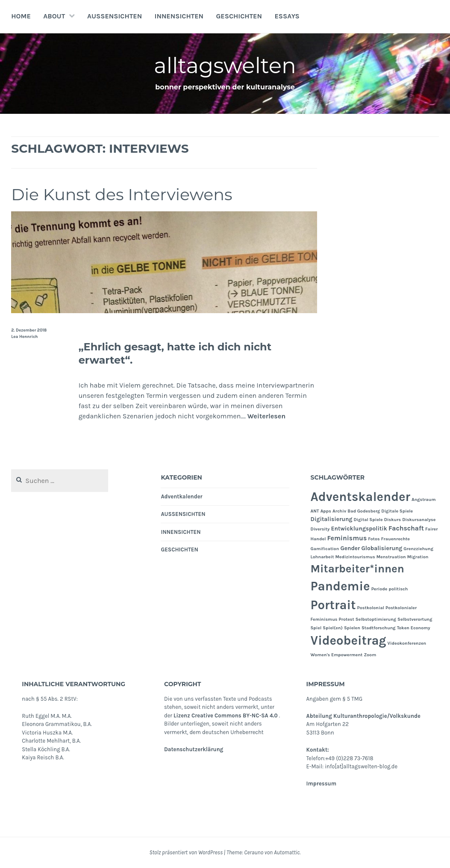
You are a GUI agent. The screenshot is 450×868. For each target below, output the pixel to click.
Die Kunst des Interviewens (122, 194)
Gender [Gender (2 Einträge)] (350, 548)
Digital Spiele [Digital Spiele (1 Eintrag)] (368, 520)
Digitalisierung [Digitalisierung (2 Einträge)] (332, 519)
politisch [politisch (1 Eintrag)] (399, 589)
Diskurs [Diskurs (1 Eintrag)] (393, 520)
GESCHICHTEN (239, 16)
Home (21, 16)
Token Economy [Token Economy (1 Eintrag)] (414, 628)
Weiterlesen (267, 416)
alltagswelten (225, 66)
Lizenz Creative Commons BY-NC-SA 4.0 (226, 715)
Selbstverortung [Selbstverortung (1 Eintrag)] (415, 619)
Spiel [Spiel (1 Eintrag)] (316, 628)
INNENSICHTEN (179, 16)
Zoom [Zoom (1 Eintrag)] (370, 655)
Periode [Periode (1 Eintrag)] (379, 589)
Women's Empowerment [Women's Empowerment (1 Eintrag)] (337, 655)
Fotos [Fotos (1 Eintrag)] (374, 539)
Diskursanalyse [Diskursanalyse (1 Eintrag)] (419, 520)
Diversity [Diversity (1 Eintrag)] (320, 529)
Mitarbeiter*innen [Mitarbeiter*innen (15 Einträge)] (357, 569)
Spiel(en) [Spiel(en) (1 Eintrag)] (332, 628)
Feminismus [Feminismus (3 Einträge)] (347, 538)
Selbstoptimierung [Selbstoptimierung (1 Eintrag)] (376, 619)
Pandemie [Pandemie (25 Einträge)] (340, 586)
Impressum (321, 784)
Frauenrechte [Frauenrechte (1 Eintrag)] (396, 539)
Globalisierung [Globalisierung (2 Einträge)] (382, 548)
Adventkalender (181, 496)
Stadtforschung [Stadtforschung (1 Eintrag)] (379, 628)
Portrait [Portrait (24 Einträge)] (333, 605)
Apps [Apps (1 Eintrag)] (326, 511)
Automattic (287, 852)
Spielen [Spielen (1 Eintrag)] (352, 628)
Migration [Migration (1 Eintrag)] (418, 557)
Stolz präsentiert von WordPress (186, 852)
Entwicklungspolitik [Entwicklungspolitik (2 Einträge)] (359, 528)
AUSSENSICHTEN (115, 16)
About (54, 16)
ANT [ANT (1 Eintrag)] (315, 511)
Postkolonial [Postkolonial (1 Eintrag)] (371, 608)
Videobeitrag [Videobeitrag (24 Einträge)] (349, 640)
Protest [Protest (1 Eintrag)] (347, 619)
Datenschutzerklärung (194, 749)
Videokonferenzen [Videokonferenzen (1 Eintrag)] (407, 643)
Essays (287, 16)
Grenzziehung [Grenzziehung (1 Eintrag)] (418, 549)
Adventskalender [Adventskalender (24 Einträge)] (360, 497)
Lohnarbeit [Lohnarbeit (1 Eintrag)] (322, 557)
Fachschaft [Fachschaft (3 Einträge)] (406, 528)
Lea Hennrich (24, 337)
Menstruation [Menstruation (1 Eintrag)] (391, 557)
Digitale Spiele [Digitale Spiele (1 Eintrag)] (397, 511)
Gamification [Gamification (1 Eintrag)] (325, 549)
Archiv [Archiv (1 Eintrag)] (339, 511)
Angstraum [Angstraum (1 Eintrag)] (424, 499)
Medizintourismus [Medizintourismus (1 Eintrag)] (355, 557)
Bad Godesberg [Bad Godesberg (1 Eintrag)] (364, 511)
